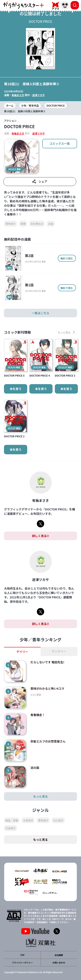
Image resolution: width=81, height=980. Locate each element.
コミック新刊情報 (17, 332)
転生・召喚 (12, 820)
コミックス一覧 (60, 143)
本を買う (15, 389)
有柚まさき (18, 95)
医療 (23, 224)
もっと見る (41, 796)
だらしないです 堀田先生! (47, 662)
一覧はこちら (41, 313)
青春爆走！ (38, 715)
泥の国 (35, 768)
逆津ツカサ (39, 95)
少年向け (28, 820)
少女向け (10, 828)
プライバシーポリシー (22, 963)
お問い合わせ (59, 963)
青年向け (10, 224)
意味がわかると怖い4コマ (47, 688)
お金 (51, 224)
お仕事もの (37, 224)
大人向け (58, 820)
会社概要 (59, 955)
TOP (22, 955)
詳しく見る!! (40, 536)
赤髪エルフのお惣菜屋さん (48, 741)
